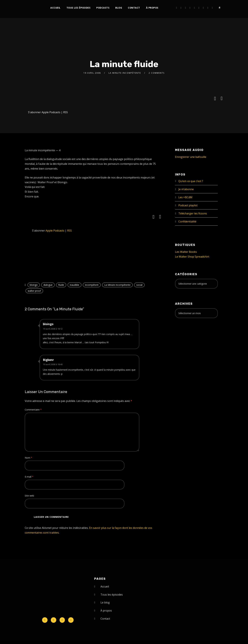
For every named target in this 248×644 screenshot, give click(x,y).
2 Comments (157, 73)
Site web (29, 496)
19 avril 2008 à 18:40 (53, 364)
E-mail (29, 477)
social (139, 285)
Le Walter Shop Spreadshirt (192, 257)
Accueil (55, 8)
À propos (152, 8)
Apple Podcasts (51, 112)
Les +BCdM (185, 197)
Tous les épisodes (79, 8)
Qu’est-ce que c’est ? (191, 181)
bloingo (34, 285)
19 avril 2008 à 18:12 (53, 329)
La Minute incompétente (125, 73)
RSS (66, 112)
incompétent (92, 285)
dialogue (48, 285)
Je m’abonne (186, 189)
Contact (134, 8)
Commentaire (33, 410)
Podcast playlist (188, 205)
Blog (119, 8)
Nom (28, 458)
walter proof (34, 291)
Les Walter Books (186, 252)
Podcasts (103, 8)
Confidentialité (187, 221)
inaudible (74, 285)
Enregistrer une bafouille (191, 157)
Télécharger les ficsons (193, 213)
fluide (61, 285)
